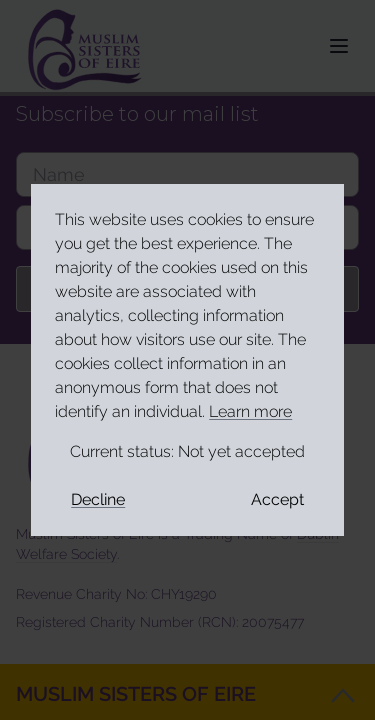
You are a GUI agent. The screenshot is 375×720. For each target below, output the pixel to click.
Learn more (250, 411)
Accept (277, 499)
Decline (98, 499)
